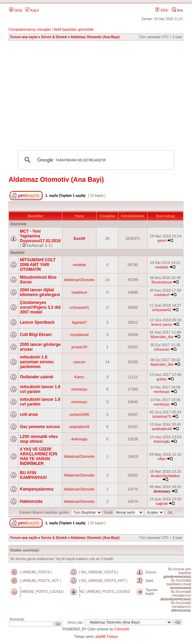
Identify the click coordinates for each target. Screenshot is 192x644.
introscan (162, 349)
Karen (79, 377)
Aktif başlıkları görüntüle (73, 29)
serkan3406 (79, 414)
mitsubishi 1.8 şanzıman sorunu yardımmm (37, 362)
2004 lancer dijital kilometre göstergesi (40, 292)
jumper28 (79, 347)
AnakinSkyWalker (165, 476)
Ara (177, 10)
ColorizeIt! (122, 629)
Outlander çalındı (36, 377)
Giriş (16, 10)
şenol (162, 240)
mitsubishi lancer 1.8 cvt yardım (40, 389)
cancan (79, 362)
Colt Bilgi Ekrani (36, 335)
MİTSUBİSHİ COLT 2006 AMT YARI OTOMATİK (38, 265)
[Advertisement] (99, 92)
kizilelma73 (162, 416)
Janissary (162, 491)
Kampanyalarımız (37, 489)
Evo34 (79, 238)
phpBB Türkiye (107, 637)
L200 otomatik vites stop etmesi (39, 439)
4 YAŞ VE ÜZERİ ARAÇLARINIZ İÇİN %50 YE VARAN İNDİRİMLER (38, 456)
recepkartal (79, 335)
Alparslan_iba (162, 337)
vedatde (79, 265)
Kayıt (32, 10)
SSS (161, 10)
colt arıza (29, 414)
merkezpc (79, 389)
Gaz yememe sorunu (40, 427)
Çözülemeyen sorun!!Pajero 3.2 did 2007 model (40, 307)
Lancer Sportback (37, 322)
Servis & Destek (54, 37)
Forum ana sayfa (24, 37)
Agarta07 (79, 322)
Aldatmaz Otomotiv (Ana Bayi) (95, 37)
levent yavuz (162, 324)
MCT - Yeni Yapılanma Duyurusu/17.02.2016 (40, 236)
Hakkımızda (31, 501)
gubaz (162, 379)
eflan (162, 459)
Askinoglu (79, 439)
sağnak (162, 503)
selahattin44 (79, 427)
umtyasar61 (79, 307)
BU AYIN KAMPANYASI (33, 475)
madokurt (79, 292)
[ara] (95, 160)
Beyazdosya (162, 282)
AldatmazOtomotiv (79, 280)
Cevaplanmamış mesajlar (30, 29)
